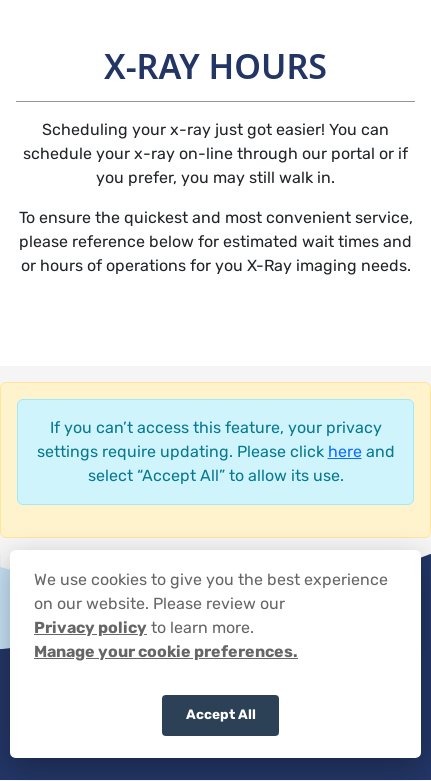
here (345, 451)
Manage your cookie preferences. (166, 651)
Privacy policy (90, 627)
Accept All (221, 714)
